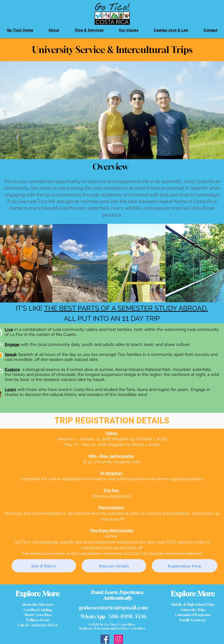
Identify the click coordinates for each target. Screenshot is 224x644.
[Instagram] (118, 639)
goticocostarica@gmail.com (113, 608)
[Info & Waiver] (44, 566)
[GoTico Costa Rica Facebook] (105, 639)
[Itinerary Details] (114, 566)
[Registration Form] (185, 566)
